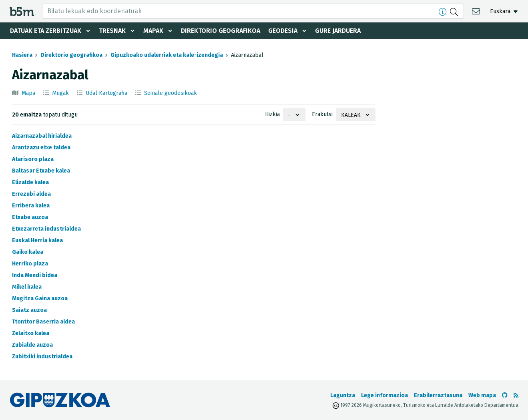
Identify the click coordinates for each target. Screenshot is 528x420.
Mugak (60, 93)
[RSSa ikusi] (516, 395)
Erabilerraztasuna (438, 395)
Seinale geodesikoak (171, 93)
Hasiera (22, 55)
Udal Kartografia (106, 93)
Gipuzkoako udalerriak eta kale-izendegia (167, 55)
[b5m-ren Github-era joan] (505, 395)
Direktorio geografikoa (221, 31)
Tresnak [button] (112, 31)
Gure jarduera (338, 31)
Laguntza (343, 395)
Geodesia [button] (283, 31)
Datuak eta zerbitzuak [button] (46, 31)
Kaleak (351, 115)
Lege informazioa (384, 395)
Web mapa (482, 395)
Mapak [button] (153, 31)
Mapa (28, 93)
